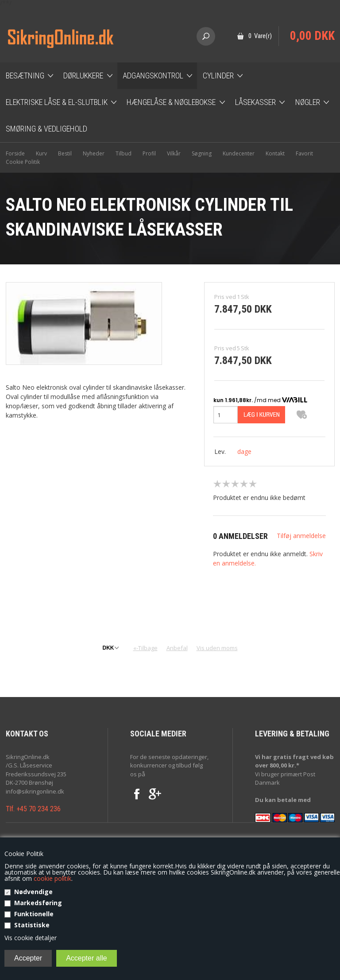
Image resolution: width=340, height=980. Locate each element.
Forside (15, 153)
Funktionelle (34, 914)
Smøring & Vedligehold (46, 129)
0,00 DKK (312, 36)
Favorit (304, 153)
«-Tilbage (145, 648)
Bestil (65, 153)
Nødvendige (33, 892)
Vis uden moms (217, 648)
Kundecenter (239, 153)
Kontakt (275, 153)
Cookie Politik (23, 162)
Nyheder (94, 153)
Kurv (41, 153)
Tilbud (124, 153)
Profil (149, 153)
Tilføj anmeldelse (301, 536)
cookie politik (52, 878)
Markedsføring (38, 903)
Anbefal (177, 648)
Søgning (202, 153)
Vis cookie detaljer (31, 938)
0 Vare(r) (260, 36)
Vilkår (174, 153)
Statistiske (32, 925)
